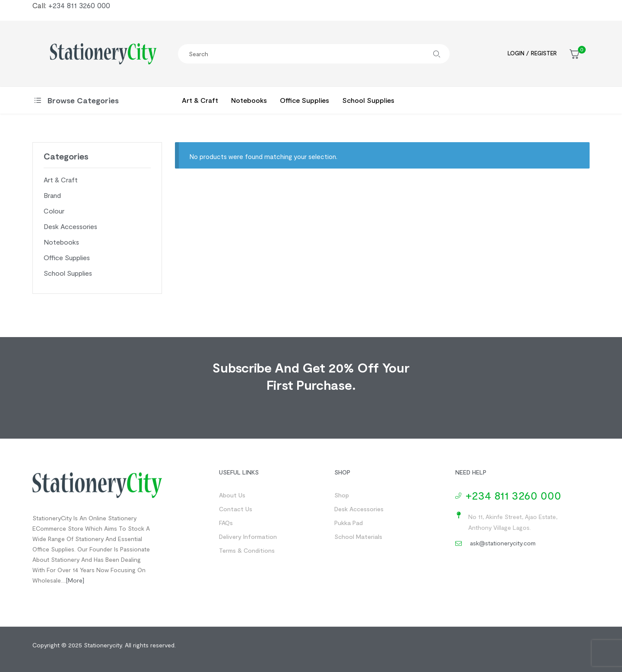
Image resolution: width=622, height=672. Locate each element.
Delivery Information (248, 537)
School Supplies (68, 273)
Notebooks (61, 242)
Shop (342, 495)
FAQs (226, 523)
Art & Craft (61, 180)
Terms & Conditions (247, 550)
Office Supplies (67, 257)
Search (437, 54)
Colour (54, 211)
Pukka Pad (349, 523)
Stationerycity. (103, 645)
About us (232, 495)
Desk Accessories (70, 226)
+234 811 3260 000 (79, 5)
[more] (75, 580)
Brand (52, 195)
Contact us (236, 509)
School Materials (358, 537)
